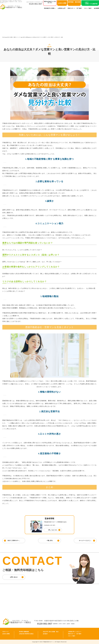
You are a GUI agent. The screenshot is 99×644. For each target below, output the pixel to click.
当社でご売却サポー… (14, 540)
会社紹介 (45, 634)
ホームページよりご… (85, 540)
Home (4, 37)
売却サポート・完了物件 (75, 8)
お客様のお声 (62, 8)
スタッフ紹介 (88, 8)
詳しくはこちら (53, 530)
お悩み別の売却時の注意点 (26, 634)
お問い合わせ (14, 577)
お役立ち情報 (62, 3)
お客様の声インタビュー (75, 632)
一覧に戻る (49, 540)
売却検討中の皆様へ (50, 8)
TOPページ (5, 632)
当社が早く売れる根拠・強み (51, 632)
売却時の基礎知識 (24, 632)
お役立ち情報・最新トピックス (14, 37)
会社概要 (96, 8)
